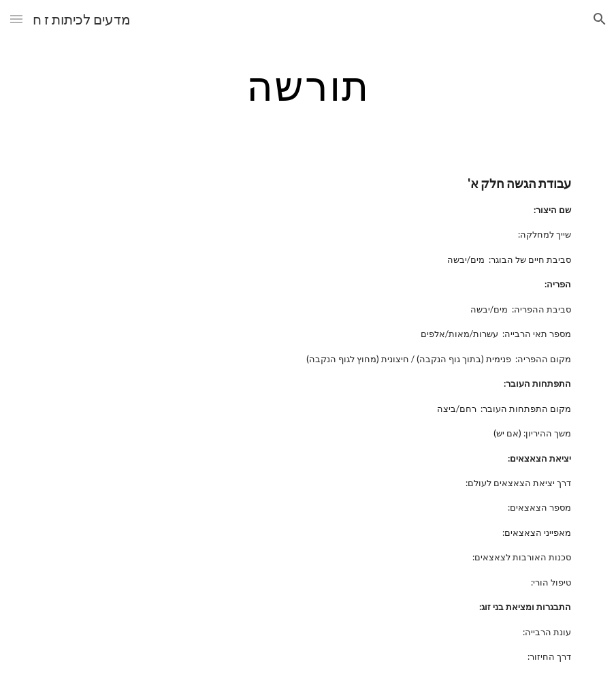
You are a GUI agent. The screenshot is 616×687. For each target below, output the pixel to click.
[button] (16, 19)
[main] (308, 85)
